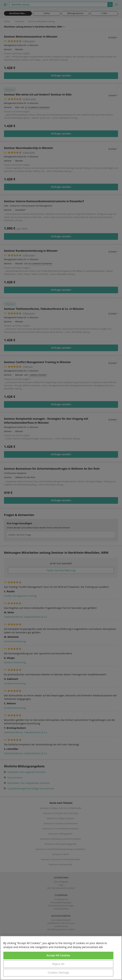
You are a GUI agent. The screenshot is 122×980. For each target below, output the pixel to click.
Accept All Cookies (58, 955)
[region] (61, 958)
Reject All (58, 964)
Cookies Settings (58, 973)
